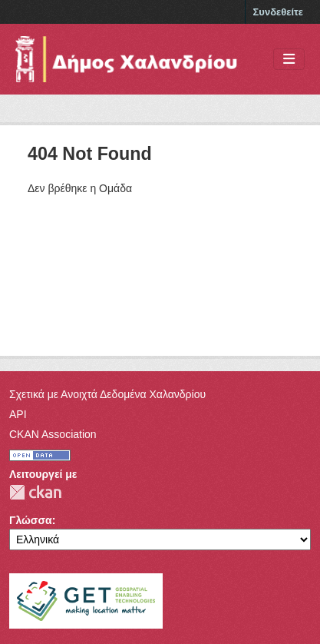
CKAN (35, 492)
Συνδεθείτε (278, 12)
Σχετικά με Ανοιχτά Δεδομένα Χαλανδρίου (107, 394)
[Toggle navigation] (289, 60)
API (18, 414)
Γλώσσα (31, 520)
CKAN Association (53, 434)
